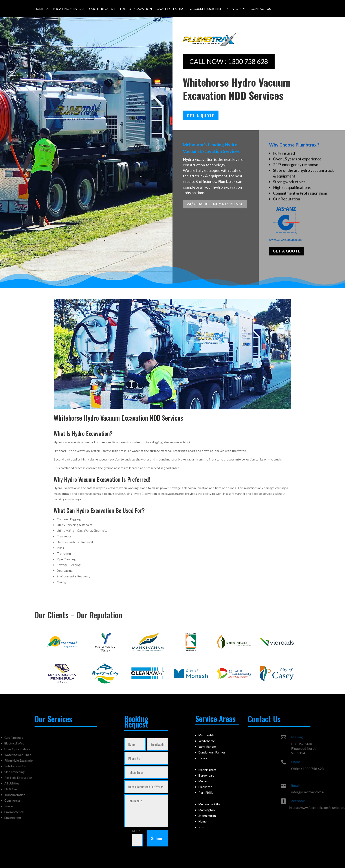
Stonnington (207, 816)
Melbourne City (209, 804)
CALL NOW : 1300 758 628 (229, 61)
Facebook (325, 801)
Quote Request (102, 9)
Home (39, 9)
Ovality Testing (171, 9)
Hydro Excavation (136, 9)
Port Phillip (206, 792)
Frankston (205, 787)
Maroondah (206, 735)
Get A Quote (201, 115)
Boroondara (206, 775)
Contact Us (261, 9)
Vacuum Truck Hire (206, 9)
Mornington (207, 810)
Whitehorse (207, 741)
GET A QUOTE (287, 255)
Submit (158, 838)
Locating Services (69, 9)
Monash (204, 781)
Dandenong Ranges (212, 752)
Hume (203, 821)
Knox (202, 827)
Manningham (207, 770)
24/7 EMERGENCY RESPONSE (215, 206)
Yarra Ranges (207, 747)
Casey (203, 758)
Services (234, 9)
